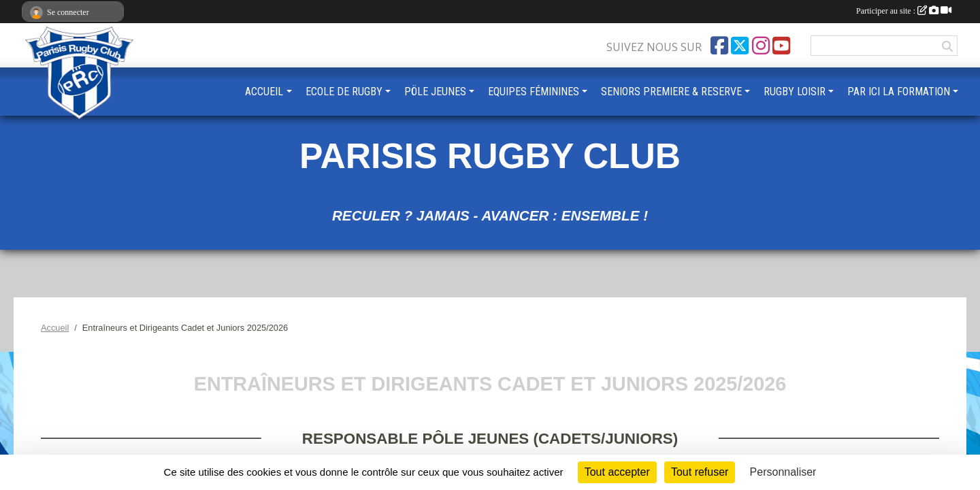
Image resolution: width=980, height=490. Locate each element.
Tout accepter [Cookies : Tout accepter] (617, 472)
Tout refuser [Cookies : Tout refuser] (700, 472)
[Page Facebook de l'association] (719, 46)
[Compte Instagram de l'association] (761, 46)
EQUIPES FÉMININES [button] (534, 92)
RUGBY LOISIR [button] (795, 92)
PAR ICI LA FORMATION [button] (899, 92)
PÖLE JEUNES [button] (435, 92)
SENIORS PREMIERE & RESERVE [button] (671, 92)
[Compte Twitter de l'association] (740, 46)
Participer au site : (904, 11)
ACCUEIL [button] (264, 92)
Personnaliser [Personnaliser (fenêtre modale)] (783, 472)
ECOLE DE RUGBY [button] (344, 92)
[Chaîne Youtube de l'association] (781, 46)
